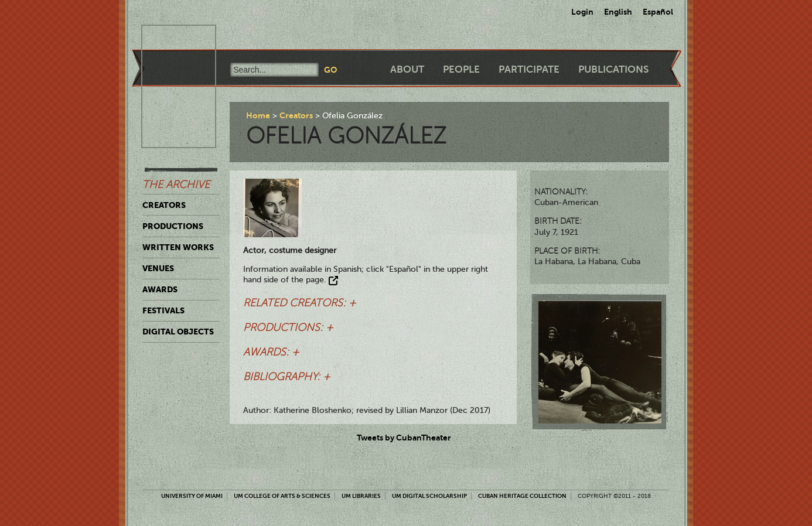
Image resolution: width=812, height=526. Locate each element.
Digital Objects (178, 332)
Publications (613, 69)
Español (658, 12)
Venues (158, 268)
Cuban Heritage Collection (522, 496)
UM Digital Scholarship (429, 496)
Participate (529, 69)
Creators (164, 205)
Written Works (178, 247)
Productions (173, 226)
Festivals (163, 310)
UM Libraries (361, 496)
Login (582, 12)
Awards (160, 289)
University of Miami (192, 496)
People (461, 69)
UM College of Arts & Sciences (282, 496)
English (618, 12)
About (407, 69)
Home (258, 115)
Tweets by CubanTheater (404, 438)
